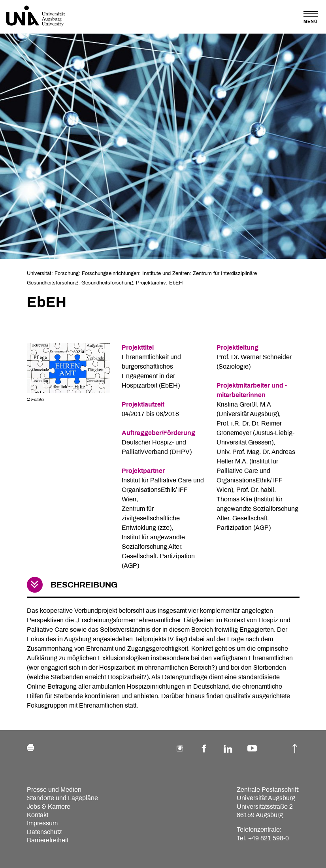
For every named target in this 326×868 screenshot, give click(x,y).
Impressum (42, 823)
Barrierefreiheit (48, 840)
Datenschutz (44, 832)
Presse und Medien (54, 790)
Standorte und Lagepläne (62, 798)
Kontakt (38, 815)
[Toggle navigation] (311, 17)
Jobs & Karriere (49, 807)
